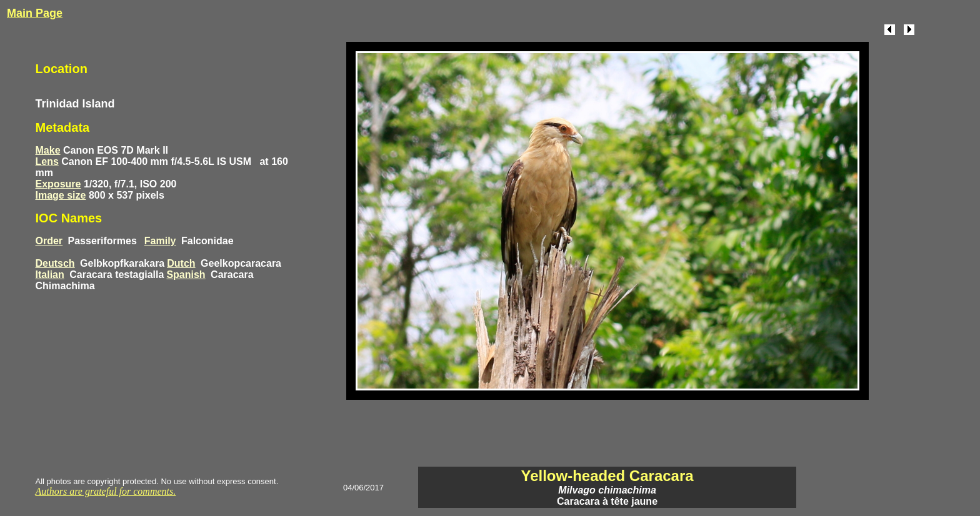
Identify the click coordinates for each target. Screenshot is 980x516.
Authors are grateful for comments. (106, 491)
